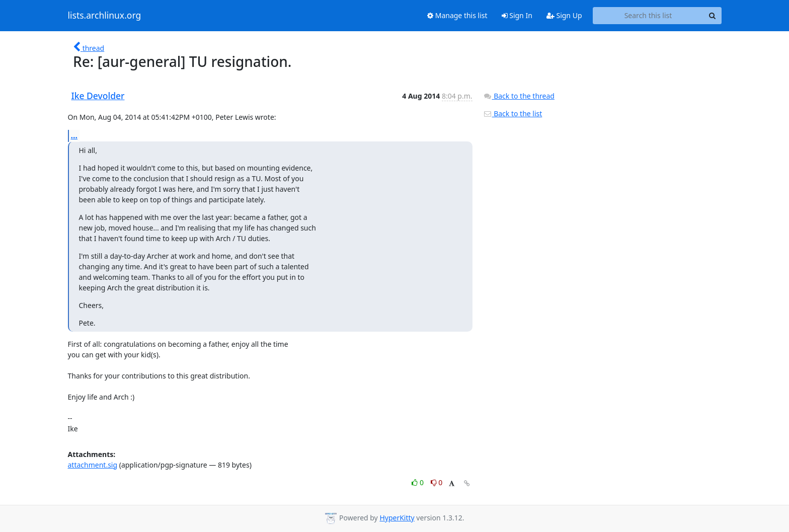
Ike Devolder (98, 96)
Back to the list (513, 113)
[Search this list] (648, 16)
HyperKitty (397, 518)
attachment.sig (93, 465)
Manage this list (457, 15)
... (74, 135)
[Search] (713, 16)
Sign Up (564, 15)
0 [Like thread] (418, 482)
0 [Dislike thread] (437, 482)
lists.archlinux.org (105, 16)
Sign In (517, 15)
